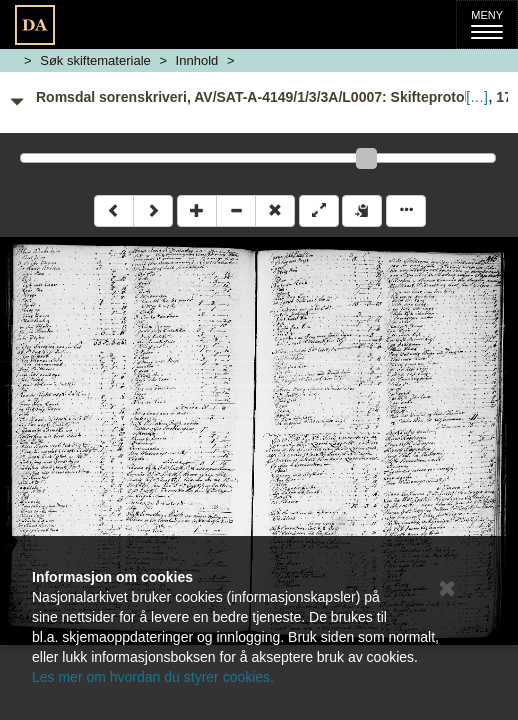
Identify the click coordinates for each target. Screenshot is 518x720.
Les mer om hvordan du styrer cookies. (153, 677)
